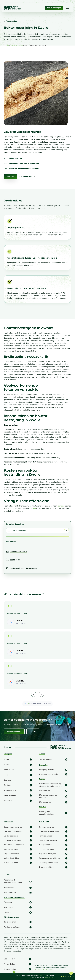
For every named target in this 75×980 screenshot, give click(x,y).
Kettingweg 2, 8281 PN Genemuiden (23, 568)
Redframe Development (44, 970)
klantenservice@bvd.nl (19, 552)
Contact (33, 731)
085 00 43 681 (15, 560)
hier (35, 508)
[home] (13, 8)
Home (6, 45)
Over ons (10, 176)
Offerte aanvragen (54, 8)
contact (61, 506)
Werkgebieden (17, 45)
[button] (68, 8)
